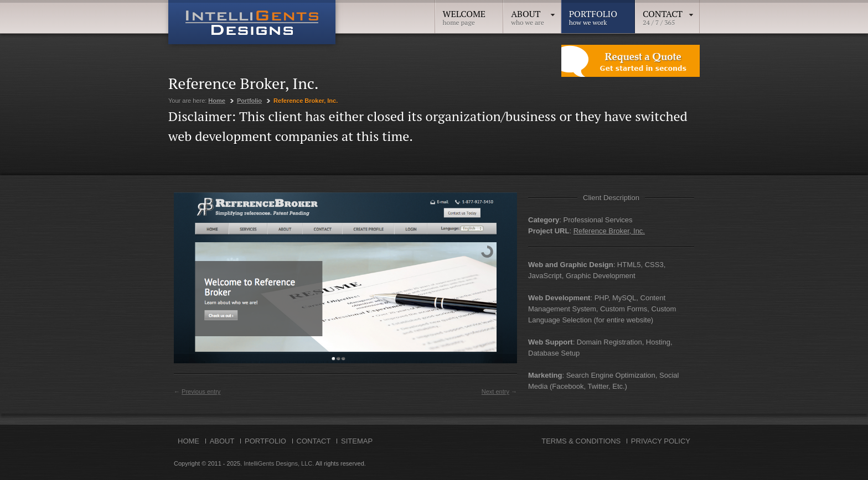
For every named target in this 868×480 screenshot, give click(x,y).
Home (217, 101)
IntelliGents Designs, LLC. (279, 463)
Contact (668, 14)
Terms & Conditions (581, 441)
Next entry (495, 392)
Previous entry (201, 392)
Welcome (464, 14)
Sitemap (357, 441)
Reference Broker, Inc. (609, 231)
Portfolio (593, 14)
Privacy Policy (661, 441)
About (533, 14)
